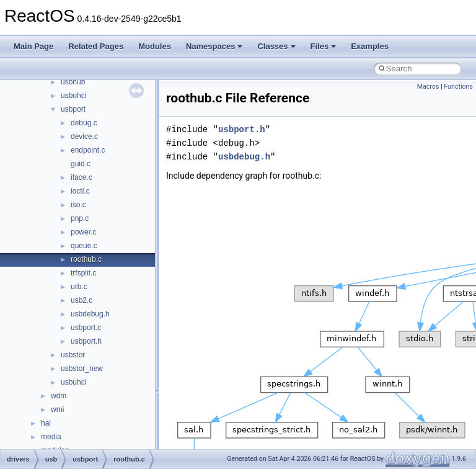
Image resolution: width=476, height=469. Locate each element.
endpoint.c (88, 150)
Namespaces (214, 46)
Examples (370, 46)
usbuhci (73, 382)
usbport (73, 109)
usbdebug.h (90, 314)
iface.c (82, 177)
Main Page (33, 46)
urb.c (79, 287)
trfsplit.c (83, 273)
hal (46, 423)
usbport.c (86, 328)
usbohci (73, 96)
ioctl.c (80, 191)
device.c (84, 136)
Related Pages (96, 46)
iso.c (78, 205)
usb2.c (82, 300)
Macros (428, 87)
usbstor (73, 355)
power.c (83, 232)
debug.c (84, 123)
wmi (57, 409)
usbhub (73, 82)
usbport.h (86, 341)
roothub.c (86, 259)
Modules (155, 46)
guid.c (81, 164)
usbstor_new (82, 368)
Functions (458, 87)
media (51, 437)
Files (324, 46)
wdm (59, 396)
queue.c (84, 246)
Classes (276, 46)
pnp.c (80, 218)
